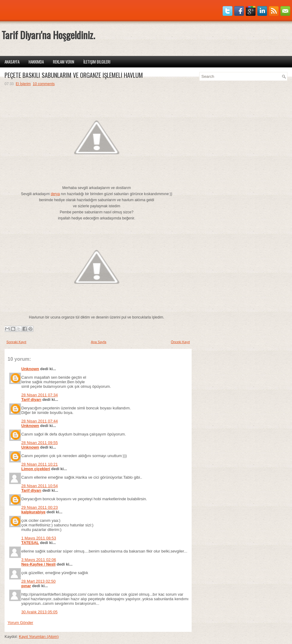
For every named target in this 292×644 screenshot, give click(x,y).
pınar (26, 586)
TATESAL (30, 543)
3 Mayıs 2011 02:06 (39, 560)
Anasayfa (12, 62)
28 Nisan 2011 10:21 (40, 464)
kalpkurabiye (33, 512)
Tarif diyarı (31, 399)
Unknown (30, 369)
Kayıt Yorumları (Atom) (39, 637)
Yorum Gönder (20, 623)
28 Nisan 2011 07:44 (40, 421)
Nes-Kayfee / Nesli (38, 564)
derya (55, 194)
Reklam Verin (64, 62)
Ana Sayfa (99, 342)
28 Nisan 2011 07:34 (40, 395)
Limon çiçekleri (36, 469)
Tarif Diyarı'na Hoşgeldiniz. (48, 35)
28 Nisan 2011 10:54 (40, 486)
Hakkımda (36, 62)
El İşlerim (23, 84)
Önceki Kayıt (180, 342)
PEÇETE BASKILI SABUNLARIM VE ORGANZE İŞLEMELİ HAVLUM (74, 75)
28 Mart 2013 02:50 (38, 581)
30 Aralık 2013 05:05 (39, 612)
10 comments (44, 84)
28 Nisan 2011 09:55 (40, 443)
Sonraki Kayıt (16, 342)
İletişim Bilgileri (97, 62)
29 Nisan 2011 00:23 (40, 507)
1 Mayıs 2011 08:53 (39, 538)
